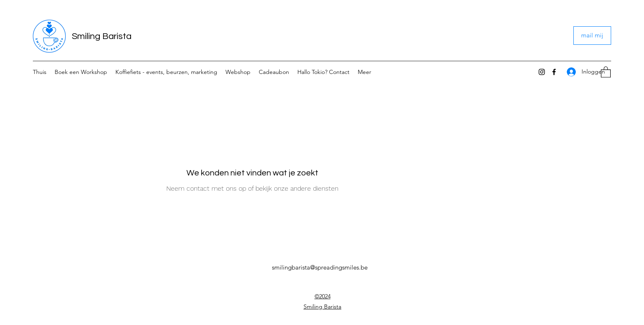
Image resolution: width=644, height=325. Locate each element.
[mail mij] (592, 36)
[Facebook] (554, 72)
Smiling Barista (102, 36)
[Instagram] (542, 72)
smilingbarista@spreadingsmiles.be (320, 267)
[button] (606, 72)
